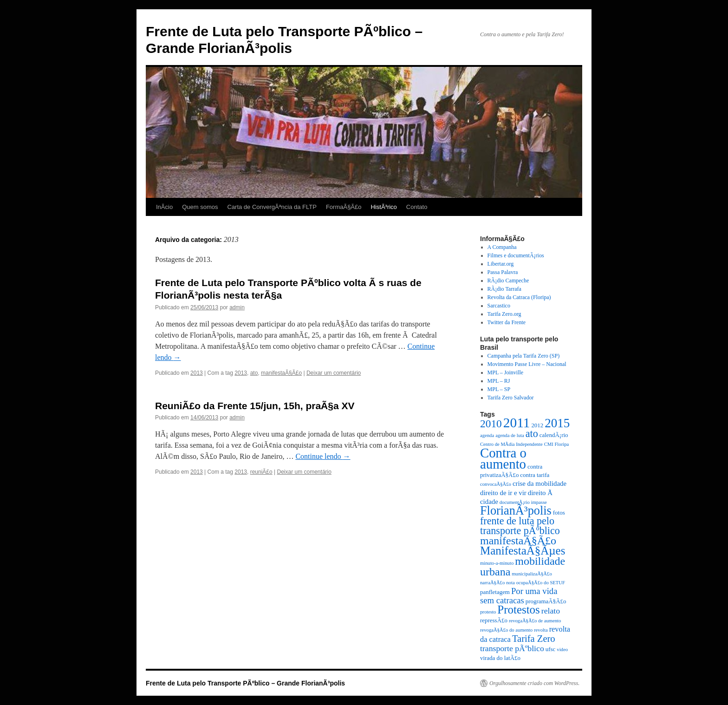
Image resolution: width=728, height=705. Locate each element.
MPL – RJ (499, 381)
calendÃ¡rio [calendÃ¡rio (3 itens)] (554, 435)
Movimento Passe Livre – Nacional (527, 364)
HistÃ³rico (384, 207)
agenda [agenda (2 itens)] (487, 435)
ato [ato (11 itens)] (532, 434)
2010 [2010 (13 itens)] (491, 424)
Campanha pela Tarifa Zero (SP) (524, 356)
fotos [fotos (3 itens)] (559, 512)
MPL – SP (499, 389)
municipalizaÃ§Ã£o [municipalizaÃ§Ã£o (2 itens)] (532, 574)
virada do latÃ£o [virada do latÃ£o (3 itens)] (500, 658)
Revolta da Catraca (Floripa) (519, 297)
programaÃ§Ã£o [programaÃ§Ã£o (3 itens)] (546, 601)
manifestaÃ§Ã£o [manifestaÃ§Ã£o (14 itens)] (518, 541)
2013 (197, 373)
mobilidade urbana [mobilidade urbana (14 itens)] (523, 566)
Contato (417, 207)
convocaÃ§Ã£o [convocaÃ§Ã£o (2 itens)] (496, 484)
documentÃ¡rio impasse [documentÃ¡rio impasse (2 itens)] (523, 502)
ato (254, 373)
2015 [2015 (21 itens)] (557, 423)
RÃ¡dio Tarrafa (504, 289)
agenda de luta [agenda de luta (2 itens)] (510, 435)
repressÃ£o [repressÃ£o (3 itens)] (494, 620)
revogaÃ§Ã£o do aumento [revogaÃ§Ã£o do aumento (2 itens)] (506, 630)
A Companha (502, 247)
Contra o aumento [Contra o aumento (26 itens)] (503, 458)
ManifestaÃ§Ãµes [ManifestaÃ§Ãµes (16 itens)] (523, 551)
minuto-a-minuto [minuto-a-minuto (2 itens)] (497, 563)
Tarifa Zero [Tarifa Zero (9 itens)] (534, 639)
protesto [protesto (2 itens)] (488, 612)
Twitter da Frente (507, 322)
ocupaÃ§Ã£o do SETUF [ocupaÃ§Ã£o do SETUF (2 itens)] (541, 583)
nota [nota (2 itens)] (510, 583)
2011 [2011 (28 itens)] (517, 423)
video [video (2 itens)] (562, 650)
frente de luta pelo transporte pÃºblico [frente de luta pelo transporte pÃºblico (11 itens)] (520, 526)
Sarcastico (499, 306)
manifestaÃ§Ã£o (281, 373)
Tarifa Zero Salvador (511, 398)
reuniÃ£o (261, 472)
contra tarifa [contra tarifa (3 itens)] (535, 475)
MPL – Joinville (506, 372)
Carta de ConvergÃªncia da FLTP (272, 207)
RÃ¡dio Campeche (508, 281)
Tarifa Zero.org (504, 314)
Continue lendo (323, 456)
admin (237, 307)
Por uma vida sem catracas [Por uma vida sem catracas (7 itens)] (519, 596)
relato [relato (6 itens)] (551, 611)
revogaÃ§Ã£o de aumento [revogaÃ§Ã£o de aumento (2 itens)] (535, 621)
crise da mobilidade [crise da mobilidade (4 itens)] (539, 483)
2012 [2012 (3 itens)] (537, 425)
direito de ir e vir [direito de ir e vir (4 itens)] (503, 493)
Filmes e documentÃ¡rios (516, 255)
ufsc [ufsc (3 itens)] (551, 649)
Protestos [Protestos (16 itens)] (518, 610)
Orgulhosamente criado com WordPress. (534, 683)
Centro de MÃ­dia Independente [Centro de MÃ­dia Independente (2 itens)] (511, 444)
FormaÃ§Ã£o (344, 207)
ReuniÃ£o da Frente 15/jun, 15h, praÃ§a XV (255, 406)
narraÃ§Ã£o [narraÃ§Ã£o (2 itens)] (492, 583)
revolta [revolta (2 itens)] (541, 630)
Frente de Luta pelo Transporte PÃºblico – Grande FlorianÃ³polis (245, 683)
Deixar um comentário (334, 373)
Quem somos (200, 207)
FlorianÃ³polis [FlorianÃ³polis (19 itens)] (516, 511)
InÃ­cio (164, 207)
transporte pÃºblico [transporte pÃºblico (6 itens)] (512, 648)
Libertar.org (501, 264)
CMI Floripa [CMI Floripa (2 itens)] (557, 444)
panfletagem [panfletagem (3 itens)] (495, 592)
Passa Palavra (503, 272)
